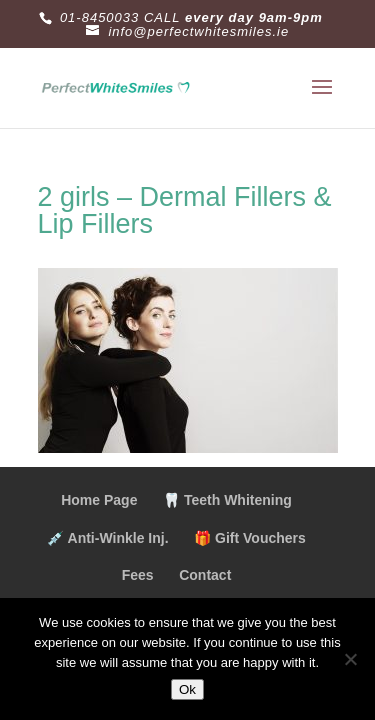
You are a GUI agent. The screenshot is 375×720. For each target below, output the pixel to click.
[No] (350, 659)
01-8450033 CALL (120, 17)
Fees (138, 575)
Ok (187, 689)
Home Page (99, 500)
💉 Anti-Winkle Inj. (107, 538)
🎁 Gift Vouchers (250, 538)
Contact (205, 575)
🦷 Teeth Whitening (227, 500)
